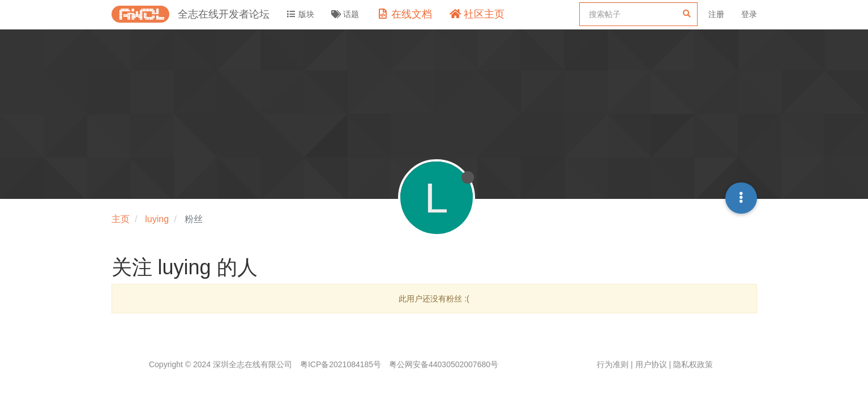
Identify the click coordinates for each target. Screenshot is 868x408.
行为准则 (613, 364)
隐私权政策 (693, 364)
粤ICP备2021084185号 (341, 364)
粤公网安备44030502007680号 (444, 364)
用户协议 (651, 364)
